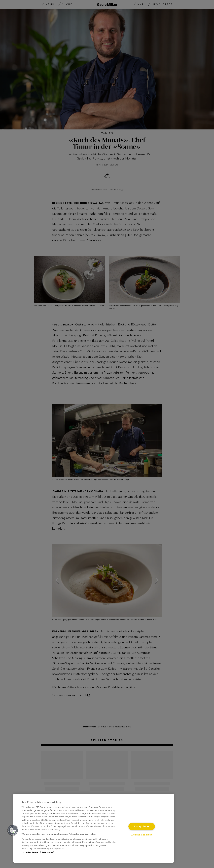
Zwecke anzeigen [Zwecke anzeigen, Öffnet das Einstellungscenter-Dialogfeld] (142, 835)
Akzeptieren (142, 826)
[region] (94, 828)
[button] (13, 830)
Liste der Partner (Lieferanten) (38, 852)
